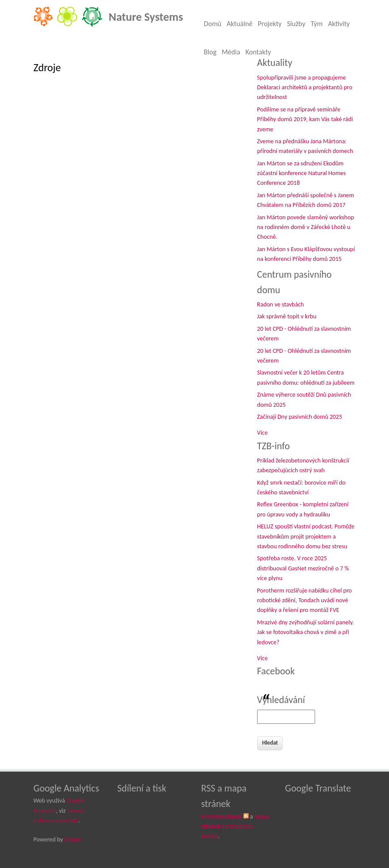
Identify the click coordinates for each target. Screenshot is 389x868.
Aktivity (339, 24)
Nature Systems (146, 17)
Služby (296, 24)
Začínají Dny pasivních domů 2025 (300, 417)
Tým (317, 24)
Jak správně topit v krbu (287, 316)
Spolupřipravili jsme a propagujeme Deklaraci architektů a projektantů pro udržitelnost (305, 88)
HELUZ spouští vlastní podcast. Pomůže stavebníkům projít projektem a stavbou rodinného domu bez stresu (306, 536)
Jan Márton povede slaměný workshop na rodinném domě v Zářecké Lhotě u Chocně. (306, 227)
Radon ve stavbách (281, 304)
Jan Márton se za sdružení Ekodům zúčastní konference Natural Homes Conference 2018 (302, 173)
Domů (213, 24)
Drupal (73, 839)
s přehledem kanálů (235, 826)
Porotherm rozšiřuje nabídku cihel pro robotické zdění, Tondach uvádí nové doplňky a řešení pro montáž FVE (304, 600)
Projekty (270, 24)
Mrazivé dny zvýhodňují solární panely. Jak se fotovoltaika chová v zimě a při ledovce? (306, 632)
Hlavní (222, 816)
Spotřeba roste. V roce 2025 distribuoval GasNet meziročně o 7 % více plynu (303, 568)
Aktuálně (239, 24)
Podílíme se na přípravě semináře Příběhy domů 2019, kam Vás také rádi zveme (305, 119)
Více (262, 433)
